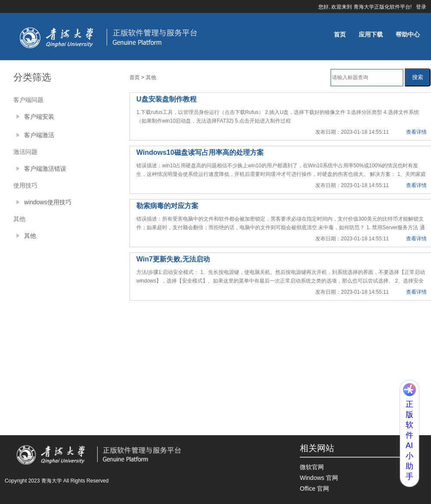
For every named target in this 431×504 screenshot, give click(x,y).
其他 (30, 236)
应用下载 (371, 34)
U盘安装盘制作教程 (166, 99)
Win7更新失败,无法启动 (173, 259)
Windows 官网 (319, 478)
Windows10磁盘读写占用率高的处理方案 (200, 152)
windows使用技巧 (48, 202)
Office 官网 (314, 489)
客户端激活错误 (45, 169)
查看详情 (416, 132)
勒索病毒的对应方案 (167, 206)
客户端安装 (39, 117)
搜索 (418, 77)
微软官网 (312, 467)
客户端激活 (39, 135)
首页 (340, 34)
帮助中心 (408, 34)
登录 (421, 7)
